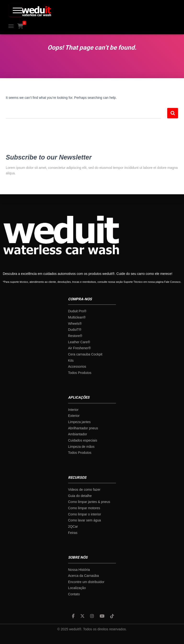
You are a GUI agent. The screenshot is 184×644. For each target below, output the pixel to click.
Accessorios (77, 366)
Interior (73, 410)
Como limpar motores (84, 508)
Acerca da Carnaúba (83, 576)
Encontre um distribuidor (86, 582)
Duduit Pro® (77, 311)
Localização (77, 588)
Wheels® (75, 324)
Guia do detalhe (80, 496)
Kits (71, 360)
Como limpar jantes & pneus (89, 502)
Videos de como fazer (84, 490)
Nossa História (79, 570)
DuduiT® (75, 330)
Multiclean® (77, 317)
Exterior (74, 416)
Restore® (75, 336)
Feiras (73, 533)
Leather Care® (79, 342)
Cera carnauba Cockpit (85, 354)
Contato (74, 594)
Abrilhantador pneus (83, 428)
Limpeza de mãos (81, 447)
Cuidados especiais (83, 440)
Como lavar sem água (84, 520)
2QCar (73, 526)
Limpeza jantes (79, 422)
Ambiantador (78, 434)
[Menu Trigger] (16, 10)
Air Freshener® (79, 348)
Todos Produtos (80, 373)
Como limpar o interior (85, 514)
